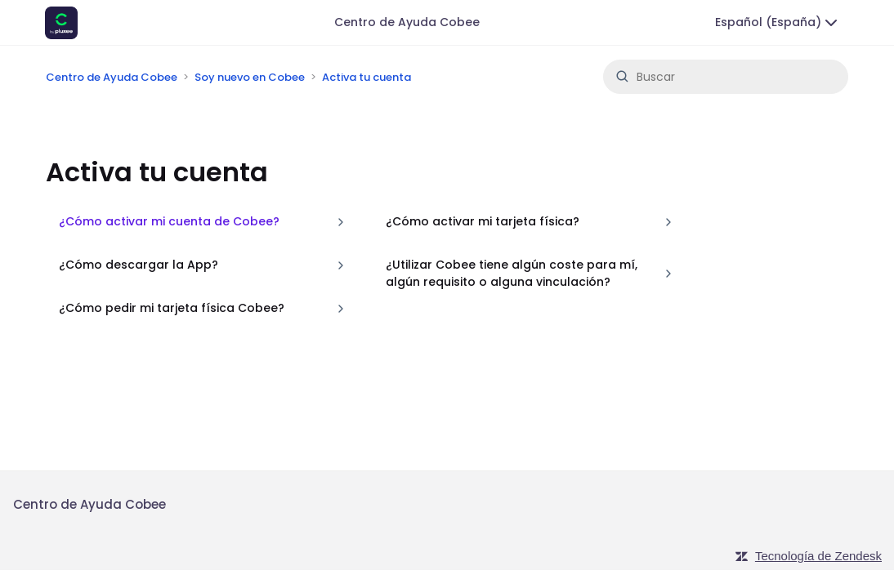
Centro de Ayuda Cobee (407, 22)
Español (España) (778, 23)
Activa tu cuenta (367, 77)
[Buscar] (726, 77)
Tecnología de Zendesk (818, 556)
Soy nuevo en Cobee (250, 77)
